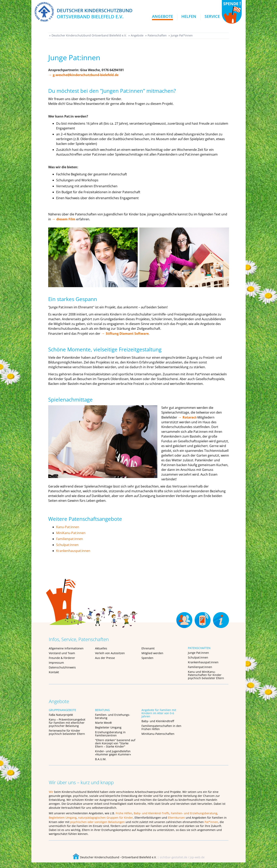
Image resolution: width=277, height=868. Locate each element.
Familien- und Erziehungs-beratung (113, 716)
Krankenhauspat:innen (73, 551)
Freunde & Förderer (62, 658)
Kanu (191, 672)
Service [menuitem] (212, 16)
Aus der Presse (105, 658)
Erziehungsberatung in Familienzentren (110, 734)
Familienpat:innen (70, 539)
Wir (51, 792)
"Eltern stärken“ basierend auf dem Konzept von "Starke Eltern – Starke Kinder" (115, 743)
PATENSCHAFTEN (199, 648)
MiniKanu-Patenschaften (158, 734)
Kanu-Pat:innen (68, 527)
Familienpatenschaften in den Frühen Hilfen (161, 727)
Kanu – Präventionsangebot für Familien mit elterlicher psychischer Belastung (67, 723)
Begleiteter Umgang (108, 727)
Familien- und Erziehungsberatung (194, 813)
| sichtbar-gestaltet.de (172, 857)
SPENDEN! (232, 12)
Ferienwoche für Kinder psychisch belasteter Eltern (67, 732)
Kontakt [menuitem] (202, 617)
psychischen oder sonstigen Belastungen (98, 822)
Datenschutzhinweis (62, 667)
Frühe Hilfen (124, 813)
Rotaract (189, 417)
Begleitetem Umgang (63, 818)
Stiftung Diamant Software (127, 334)
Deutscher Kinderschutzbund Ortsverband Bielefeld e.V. (89, 35)
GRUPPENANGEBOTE (63, 710)
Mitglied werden (152, 653)
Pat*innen (211, 822)
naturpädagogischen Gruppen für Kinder (106, 818)
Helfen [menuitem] (189, 16)
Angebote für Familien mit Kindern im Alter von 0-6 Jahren (159, 713)
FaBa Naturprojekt (61, 715)
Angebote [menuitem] (163, 16)
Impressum (56, 663)
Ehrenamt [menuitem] (184, 617)
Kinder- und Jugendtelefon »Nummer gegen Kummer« (113, 753)
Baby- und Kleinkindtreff (158, 721)
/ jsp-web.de (196, 857)
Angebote (137, 35)
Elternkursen (176, 818)
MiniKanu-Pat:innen (71, 533)
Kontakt (54, 672)
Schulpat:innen (67, 545)
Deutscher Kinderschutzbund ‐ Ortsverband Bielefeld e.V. (115, 857)
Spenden (147, 658)
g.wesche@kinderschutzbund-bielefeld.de (86, 75)
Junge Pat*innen (182, 35)
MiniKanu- (209, 672)
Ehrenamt (148, 648)
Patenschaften (157, 35)
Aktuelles (101, 648)
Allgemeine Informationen (66, 648)
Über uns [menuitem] (221, 617)
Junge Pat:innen (198, 653)
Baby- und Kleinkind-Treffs (151, 813)
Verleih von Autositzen (110, 653)
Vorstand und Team (62, 653)
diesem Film (66, 219)
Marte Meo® (103, 723)
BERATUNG (102, 710)
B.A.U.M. (101, 759)
